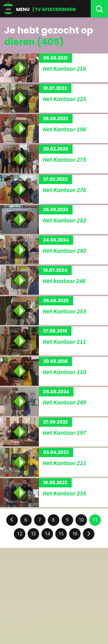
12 (20, 534)
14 (47, 534)
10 (81, 520)
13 (33, 534)
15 (61, 534)
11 (95, 520)
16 (75, 534)
